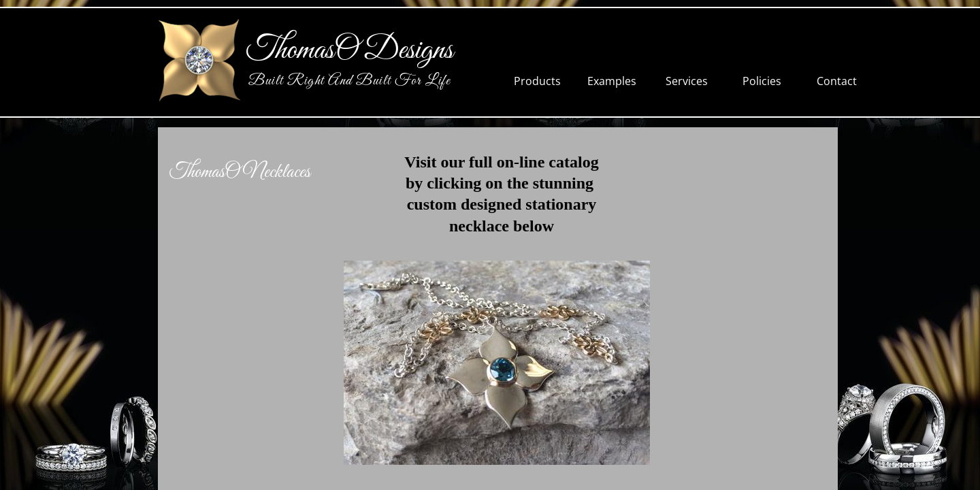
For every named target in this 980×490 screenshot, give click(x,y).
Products (537, 81)
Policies (762, 81)
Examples (612, 81)
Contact (837, 81)
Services (687, 81)
